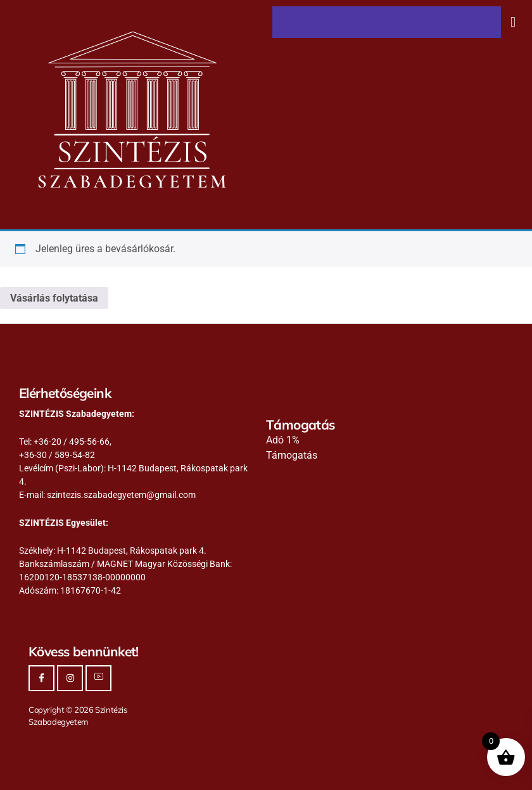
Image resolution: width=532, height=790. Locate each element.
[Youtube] (98, 678)
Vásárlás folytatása (54, 298)
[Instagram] (70, 678)
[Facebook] (41, 678)
